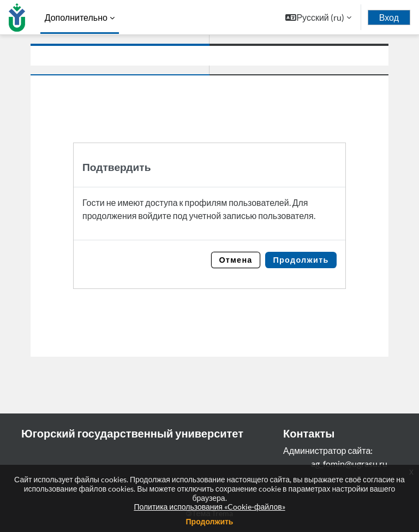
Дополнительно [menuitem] (76, 17)
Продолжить (301, 260)
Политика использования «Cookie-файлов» (209, 507)
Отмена (235, 260)
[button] (318, 17)
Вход (389, 17)
